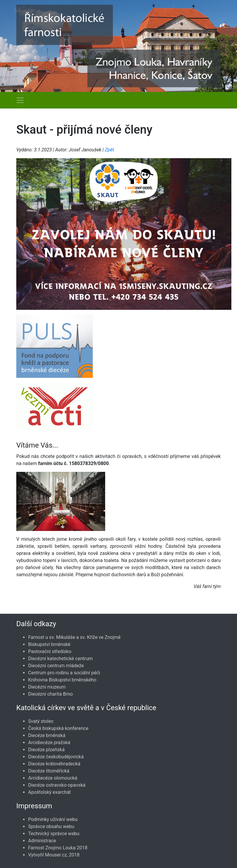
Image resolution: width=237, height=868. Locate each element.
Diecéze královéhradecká (54, 764)
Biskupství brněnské (49, 644)
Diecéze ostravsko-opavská (57, 785)
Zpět (109, 150)
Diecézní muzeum (47, 687)
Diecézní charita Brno (51, 694)
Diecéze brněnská (47, 735)
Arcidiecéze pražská (49, 743)
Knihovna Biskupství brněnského (62, 680)
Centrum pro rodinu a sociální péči (64, 673)
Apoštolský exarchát (49, 792)
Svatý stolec (41, 721)
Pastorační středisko (50, 651)
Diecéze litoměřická (49, 771)
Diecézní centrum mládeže (56, 666)
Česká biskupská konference (58, 728)
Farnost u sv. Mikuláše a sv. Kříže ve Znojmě (74, 637)
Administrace (42, 841)
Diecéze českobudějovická (56, 757)
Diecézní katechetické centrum (60, 659)
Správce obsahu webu (51, 826)
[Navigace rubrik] (20, 100)
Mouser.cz (56, 855)
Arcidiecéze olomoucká (53, 778)
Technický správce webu (54, 834)
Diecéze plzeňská (46, 750)
